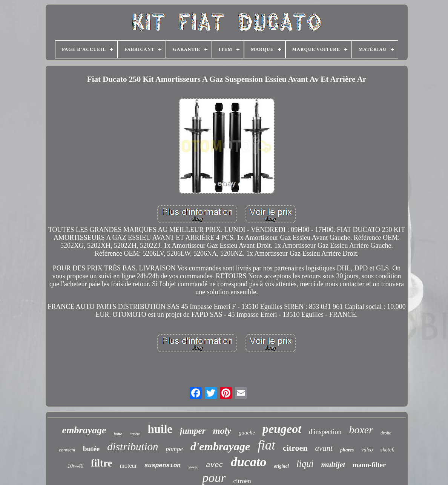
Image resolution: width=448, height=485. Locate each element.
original (281, 466)
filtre (101, 463)
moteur (128, 466)
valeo (367, 450)
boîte (118, 434)
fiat (266, 445)
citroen (295, 448)
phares (347, 450)
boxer (361, 430)
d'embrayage (220, 446)
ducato (249, 462)
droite (386, 433)
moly (222, 431)
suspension (163, 466)
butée (91, 449)
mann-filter (369, 465)
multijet (333, 465)
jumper (193, 431)
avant (324, 448)
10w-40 (75, 466)
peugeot (282, 429)
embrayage (84, 430)
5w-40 (193, 467)
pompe (174, 449)
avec (215, 465)
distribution (133, 447)
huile (160, 429)
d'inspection (325, 432)
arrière (135, 434)
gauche (247, 433)
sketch (387, 450)
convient (67, 450)
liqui (305, 464)
